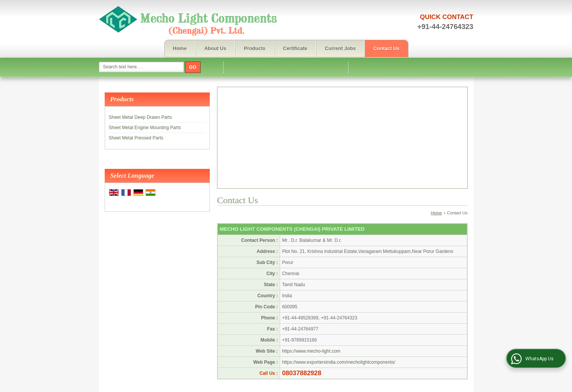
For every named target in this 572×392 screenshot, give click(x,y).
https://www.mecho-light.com (311, 351)
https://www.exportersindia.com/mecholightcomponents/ (339, 362)
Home (180, 48)
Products (254, 48)
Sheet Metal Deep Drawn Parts (140, 117)
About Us (216, 48)
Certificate (295, 48)
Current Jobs (340, 48)
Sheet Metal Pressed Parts (136, 138)
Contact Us (386, 48)
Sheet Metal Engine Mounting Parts (145, 128)
